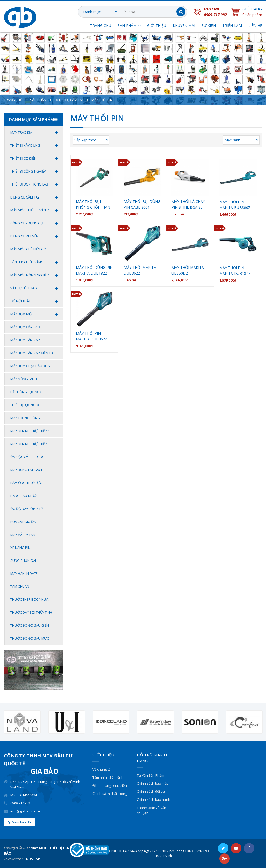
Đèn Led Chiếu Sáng (36, 262)
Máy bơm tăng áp (25, 340)
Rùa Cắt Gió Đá (23, 522)
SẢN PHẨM (127, 26)
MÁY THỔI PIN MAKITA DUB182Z (235, 271)
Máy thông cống (25, 418)
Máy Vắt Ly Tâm (23, 535)
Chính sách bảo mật (152, 783)
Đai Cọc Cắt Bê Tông (28, 457)
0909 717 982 (20, 803)
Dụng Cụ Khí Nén (36, 236)
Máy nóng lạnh (24, 379)
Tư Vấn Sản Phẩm (151, 775)
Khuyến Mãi (184, 26)
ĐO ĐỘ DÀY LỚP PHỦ (26, 509)
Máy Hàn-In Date (24, 573)
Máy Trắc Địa (36, 132)
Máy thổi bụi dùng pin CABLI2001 (142, 204)
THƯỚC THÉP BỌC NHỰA (29, 599)
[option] (22, 722)
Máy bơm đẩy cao (25, 327)
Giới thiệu (157, 26)
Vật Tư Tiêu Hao (36, 288)
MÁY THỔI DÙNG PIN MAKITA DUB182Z (94, 270)
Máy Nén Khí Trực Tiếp (29, 444)
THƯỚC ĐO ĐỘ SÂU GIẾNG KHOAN (36, 625)
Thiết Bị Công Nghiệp (36, 171)
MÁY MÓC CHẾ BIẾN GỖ (28, 249)
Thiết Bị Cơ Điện (36, 158)
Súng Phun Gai (23, 561)
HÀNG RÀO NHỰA (24, 496)
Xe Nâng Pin (20, 548)
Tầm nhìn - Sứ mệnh (108, 777)
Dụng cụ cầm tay (69, 100)
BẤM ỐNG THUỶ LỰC (26, 483)
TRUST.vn (32, 859)
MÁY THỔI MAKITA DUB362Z (140, 270)
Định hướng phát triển (110, 785)
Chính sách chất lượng (110, 794)
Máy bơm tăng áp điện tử (32, 353)
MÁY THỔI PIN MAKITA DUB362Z (92, 336)
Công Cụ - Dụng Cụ (36, 223)
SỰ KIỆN (209, 26)
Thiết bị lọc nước (25, 405)
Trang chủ (101, 26)
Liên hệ (255, 26)
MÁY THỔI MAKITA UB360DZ (188, 270)
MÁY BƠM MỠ (36, 314)
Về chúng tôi (102, 769)
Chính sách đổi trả (151, 791)
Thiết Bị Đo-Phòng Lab (36, 184)
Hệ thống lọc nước (27, 392)
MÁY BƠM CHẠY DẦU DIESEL (32, 366)
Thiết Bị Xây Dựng (36, 145)
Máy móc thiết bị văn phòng (36, 210)
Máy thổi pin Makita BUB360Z (235, 205)
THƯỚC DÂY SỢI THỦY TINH (31, 612)
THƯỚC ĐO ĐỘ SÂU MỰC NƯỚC (35, 638)
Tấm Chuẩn (20, 586)
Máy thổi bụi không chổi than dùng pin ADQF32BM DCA (93, 205)
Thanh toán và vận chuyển (152, 810)
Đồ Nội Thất (36, 301)
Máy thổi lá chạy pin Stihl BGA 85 (188, 204)
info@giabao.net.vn (26, 811)
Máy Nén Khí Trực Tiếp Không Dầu (36, 431)
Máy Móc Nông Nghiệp (36, 275)
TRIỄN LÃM (232, 26)
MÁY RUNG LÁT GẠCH (27, 470)
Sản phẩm (38, 100)
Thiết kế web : (13, 859)
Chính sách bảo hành (154, 799)
